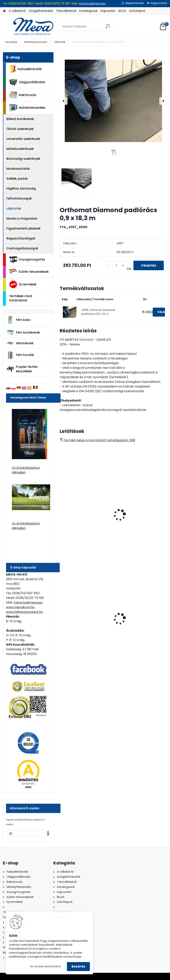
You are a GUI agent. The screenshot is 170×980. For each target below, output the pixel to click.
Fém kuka (18, 320)
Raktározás (23, 95)
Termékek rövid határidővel (21, 298)
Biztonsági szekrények (23, 159)
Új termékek (23, 284)
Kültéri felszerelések (29, 272)
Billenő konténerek (20, 119)
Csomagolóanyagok (22, 248)
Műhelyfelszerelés (36, 42)
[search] (108, 28)
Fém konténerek (23, 332)
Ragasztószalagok (21, 238)
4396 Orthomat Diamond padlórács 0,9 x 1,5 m (98, 312)
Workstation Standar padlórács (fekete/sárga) (138, 522)
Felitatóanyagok (19, 198)
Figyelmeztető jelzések (23, 228)
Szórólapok (137, 11)
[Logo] (30, 26)
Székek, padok (17, 179)
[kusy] (116, 265)
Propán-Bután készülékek (22, 369)
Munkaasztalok (18, 169)
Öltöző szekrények (20, 129)
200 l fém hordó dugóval (136, 622)
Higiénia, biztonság (21, 188)
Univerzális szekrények (23, 139)
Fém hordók (20, 355)
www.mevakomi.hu (20, 607)
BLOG (122, 11)
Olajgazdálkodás (27, 82)
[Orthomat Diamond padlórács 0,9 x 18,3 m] (113, 101)
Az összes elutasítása (46, 966)
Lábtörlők (60, 42)
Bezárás (78, 966)
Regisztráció (159, 3)
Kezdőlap (11, 42)
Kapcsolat (108, 11)
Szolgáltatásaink (41, 11)
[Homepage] (4, 11)
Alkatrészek (20, 343)
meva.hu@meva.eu (92, 4)
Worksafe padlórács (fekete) (85, 502)
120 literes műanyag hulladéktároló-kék (78, 623)
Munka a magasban (22, 219)
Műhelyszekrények (20, 149)
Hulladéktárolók (25, 69)
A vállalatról (17, 11)
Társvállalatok (66, 11)
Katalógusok (88, 11)
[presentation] (64, 101)
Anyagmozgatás (27, 260)
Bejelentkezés (135, 3)
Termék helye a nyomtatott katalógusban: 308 (97, 440)
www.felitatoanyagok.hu (24, 612)
